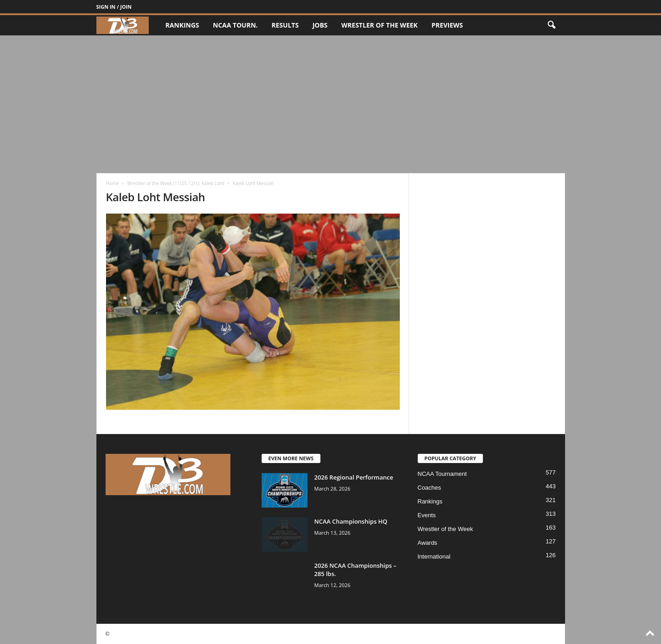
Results (285, 25)
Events (427, 515)
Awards (428, 543)
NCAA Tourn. (235, 25)
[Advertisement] (330, 104)
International (434, 556)
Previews (447, 25)
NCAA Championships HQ (351, 521)
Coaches (429, 488)
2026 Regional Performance (354, 477)
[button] (551, 25)
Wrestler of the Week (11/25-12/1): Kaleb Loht (176, 183)
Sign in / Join (114, 7)
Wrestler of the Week (380, 25)
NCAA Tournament (442, 474)
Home (112, 183)
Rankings (182, 25)
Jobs (320, 25)
